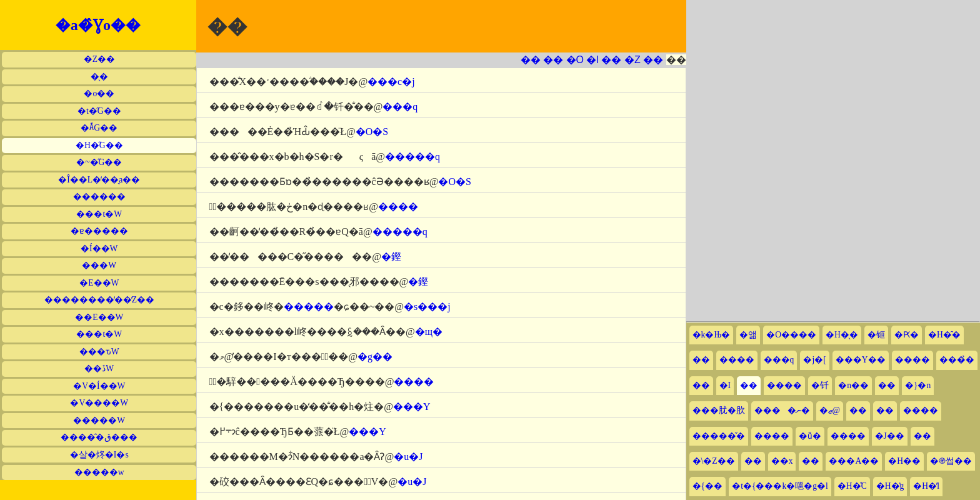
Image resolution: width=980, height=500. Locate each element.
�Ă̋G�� (99, 128)
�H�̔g (890, 486)
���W (99, 265)
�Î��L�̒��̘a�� (99, 180)
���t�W (99, 214)
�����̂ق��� (99, 437)
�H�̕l (926, 486)
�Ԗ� (907, 335)
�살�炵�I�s (99, 455)
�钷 (876, 335)
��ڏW (99, 368)
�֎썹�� (951, 461)
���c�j (391, 82)
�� (531, 60)
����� (309, 307)
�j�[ (814, 360)
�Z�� (99, 59)
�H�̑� (944, 335)
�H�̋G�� (99, 145)
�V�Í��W (99, 386)
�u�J (408, 457)
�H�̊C (852, 486)
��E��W (99, 317)
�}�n (918, 385)
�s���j (427, 307)
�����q (412, 157)
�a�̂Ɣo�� (98, 25)
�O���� (791, 335)
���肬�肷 (719, 410)
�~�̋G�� (99, 162)
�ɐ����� (99, 231)
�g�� (375, 357)
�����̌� (719, 436)
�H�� (904, 461)
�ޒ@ (830, 410)
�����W (99, 420)
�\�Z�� (714, 461)
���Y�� (861, 360)
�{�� (708, 486)
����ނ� (782, 410)
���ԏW (99, 352)
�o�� (99, 93)
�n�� (853, 385)
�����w (99, 472)
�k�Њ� (712, 335)
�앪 (748, 335)
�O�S (372, 132)
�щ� (429, 332)
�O (575, 60)
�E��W (99, 283)
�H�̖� (842, 335)
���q (400, 107)
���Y (412, 407)
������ (99, 197)
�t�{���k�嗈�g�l (780, 486)
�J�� (890, 436)
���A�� (854, 461)
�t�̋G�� (99, 111)
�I (725, 385)
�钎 (820, 385)
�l (592, 60)
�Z (632, 60)
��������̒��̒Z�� (99, 300)
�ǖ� (810, 436)
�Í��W (99, 248)
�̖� (99, 77)
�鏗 (391, 257)
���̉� (957, 360)
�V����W (99, 403)
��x (782, 461)
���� (398, 207)
